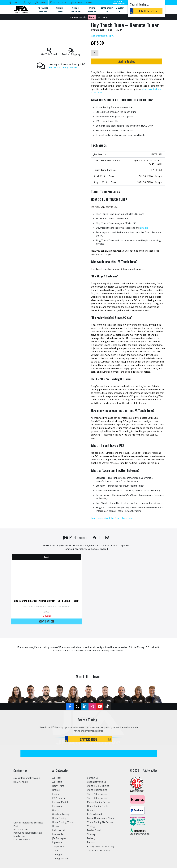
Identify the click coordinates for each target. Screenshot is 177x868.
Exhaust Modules (61, 802)
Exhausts (57, 806)
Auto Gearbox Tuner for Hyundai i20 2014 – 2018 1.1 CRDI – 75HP (46, 601)
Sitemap (91, 834)
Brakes (56, 790)
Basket (89, 2)
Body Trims (58, 786)
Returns (91, 842)
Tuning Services (61, 858)
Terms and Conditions (99, 850)
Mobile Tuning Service (99, 802)
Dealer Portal (94, 830)
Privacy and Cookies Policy (101, 846)
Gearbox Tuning (61, 814)
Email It (144, 228)
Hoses (56, 826)
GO (109, 739)
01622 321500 (21, 782)
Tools (55, 850)
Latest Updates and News (101, 818)
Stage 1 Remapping (97, 790)
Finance (91, 810)
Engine (56, 794)
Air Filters (57, 782)
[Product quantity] (95, 53)
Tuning (91, 826)
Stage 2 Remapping (97, 794)
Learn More (102, 17)
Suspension (58, 846)
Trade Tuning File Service (101, 822)
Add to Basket (127, 61)
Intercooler (58, 834)
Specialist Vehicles (97, 782)
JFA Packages (59, 838)
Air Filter (57, 778)
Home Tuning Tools (63, 822)
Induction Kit (59, 830)
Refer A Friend (95, 814)
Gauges (56, 810)
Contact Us (93, 778)
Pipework (57, 842)
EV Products (58, 798)
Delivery (91, 838)
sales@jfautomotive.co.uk (27, 778)
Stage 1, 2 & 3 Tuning (98, 786)
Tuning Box (58, 854)
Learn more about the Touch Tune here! (112, 518)
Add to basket (46, 621)
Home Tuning (60, 818)
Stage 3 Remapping (97, 798)
